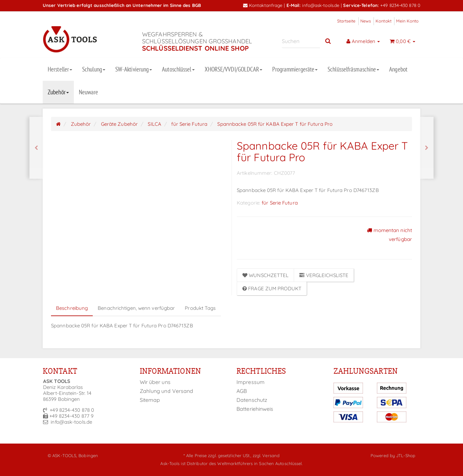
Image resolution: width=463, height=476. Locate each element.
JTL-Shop (406, 455)
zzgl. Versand (266, 455)
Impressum (251, 382)
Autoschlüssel (178, 69)
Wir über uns (155, 382)
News (366, 21)
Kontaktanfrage (263, 5)
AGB (242, 391)
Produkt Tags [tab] (200, 308)
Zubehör (58, 92)
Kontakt (384, 21)
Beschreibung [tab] (72, 308)
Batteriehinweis (255, 409)
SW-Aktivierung (134, 69)
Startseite (346, 21)
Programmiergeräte (295, 69)
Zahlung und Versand (167, 391)
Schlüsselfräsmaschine (353, 69)
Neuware (89, 92)
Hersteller (60, 69)
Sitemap (150, 400)
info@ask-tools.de (321, 5)
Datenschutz (252, 400)
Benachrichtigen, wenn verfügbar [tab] (136, 308)
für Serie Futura (280, 203)
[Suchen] (301, 41)
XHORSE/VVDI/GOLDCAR (234, 69)
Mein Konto (407, 21)
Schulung (94, 69)
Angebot (398, 69)
